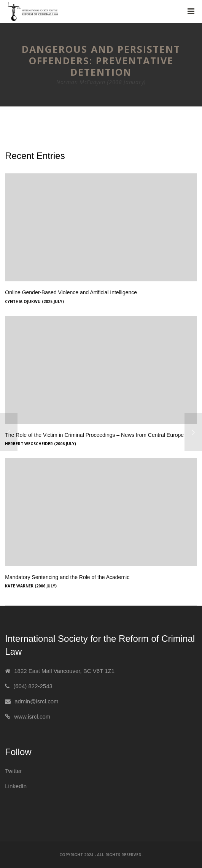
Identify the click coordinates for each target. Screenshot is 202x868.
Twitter (13, 771)
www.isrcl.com (32, 716)
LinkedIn (16, 786)
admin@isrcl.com (36, 701)
